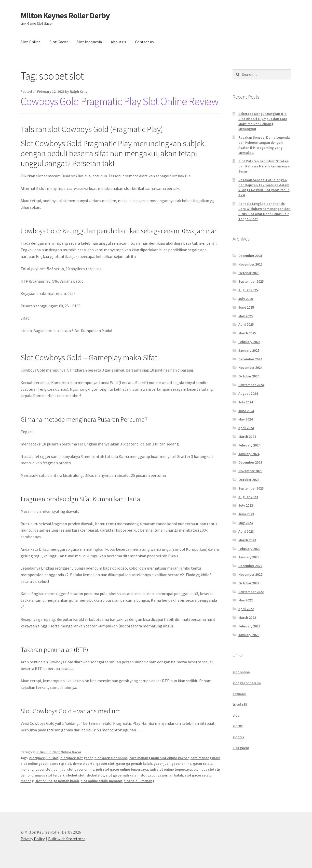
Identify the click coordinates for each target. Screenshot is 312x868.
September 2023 (251, 488)
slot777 (238, 737)
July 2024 (246, 402)
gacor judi (162, 764)
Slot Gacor (59, 42)
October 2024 (249, 376)
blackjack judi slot (44, 758)
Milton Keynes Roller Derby (65, 16)
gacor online (181, 764)
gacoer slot (105, 764)
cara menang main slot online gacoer (159, 758)
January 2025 (249, 350)
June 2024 (246, 411)
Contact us (144, 42)
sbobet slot (75, 775)
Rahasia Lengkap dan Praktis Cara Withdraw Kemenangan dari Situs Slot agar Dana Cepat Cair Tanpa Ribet (264, 211)
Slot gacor (241, 748)
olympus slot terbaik (48, 775)
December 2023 (250, 462)
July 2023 (246, 505)
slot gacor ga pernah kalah (162, 775)
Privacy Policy (33, 839)
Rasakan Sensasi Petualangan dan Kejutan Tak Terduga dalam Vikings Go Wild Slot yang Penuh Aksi (264, 187)
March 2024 (247, 437)
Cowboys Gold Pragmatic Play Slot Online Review (120, 101)
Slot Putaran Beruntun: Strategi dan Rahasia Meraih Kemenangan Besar (265, 166)
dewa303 (239, 694)
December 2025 (250, 256)
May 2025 (246, 316)
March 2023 (247, 540)
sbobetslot (95, 775)
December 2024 (250, 359)
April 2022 (246, 609)
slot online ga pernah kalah (57, 781)
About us (118, 42)
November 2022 (250, 574)
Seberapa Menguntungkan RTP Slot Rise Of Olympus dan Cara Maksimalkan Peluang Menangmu (263, 121)
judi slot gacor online (77, 769)
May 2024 (246, 419)
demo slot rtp (84, 764)
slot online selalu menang (101, 781)
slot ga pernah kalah (122, 775)
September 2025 (251, 281)
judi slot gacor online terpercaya (122, 769)
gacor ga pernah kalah (134, 764)
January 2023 (249, 557)
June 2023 (246, 514)
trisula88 (240, 704)
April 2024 (246, 428)
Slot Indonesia (89, 42)
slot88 (238, 726)
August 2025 (248, 290)
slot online (241, 672)
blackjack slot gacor (77, 758)
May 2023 (246, 523)
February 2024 (249, 445)
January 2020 (249, 635)
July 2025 (246, 299)
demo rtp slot (60, 764)
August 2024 (248, 393)
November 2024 (250, 367)
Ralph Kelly (79, 91)
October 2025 (249, 273)
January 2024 (249, 454)
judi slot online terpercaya (171, 769)
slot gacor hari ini (247, 683)
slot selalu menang (139, 781)
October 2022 (249, 583)
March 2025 (247, 333)
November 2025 (250, 264)
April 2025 (246, 324)
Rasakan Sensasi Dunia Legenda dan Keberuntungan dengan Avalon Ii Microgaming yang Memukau (264, 145)
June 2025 (246, 307)
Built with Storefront (67, 839)
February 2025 (249, 342)
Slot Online (31, 42)
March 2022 (247, 617)
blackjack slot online (111, 758)
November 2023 (250, 471)
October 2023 (249, 480)
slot (236, 715)
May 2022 (246, 600)
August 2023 (248, 497)
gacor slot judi (47, 769)
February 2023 (249, 549)
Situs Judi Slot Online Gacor (59, 752)
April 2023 (246, 531)
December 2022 (250, 566)
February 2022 (249, 626)
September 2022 (251, 592)
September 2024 (251, 385)
